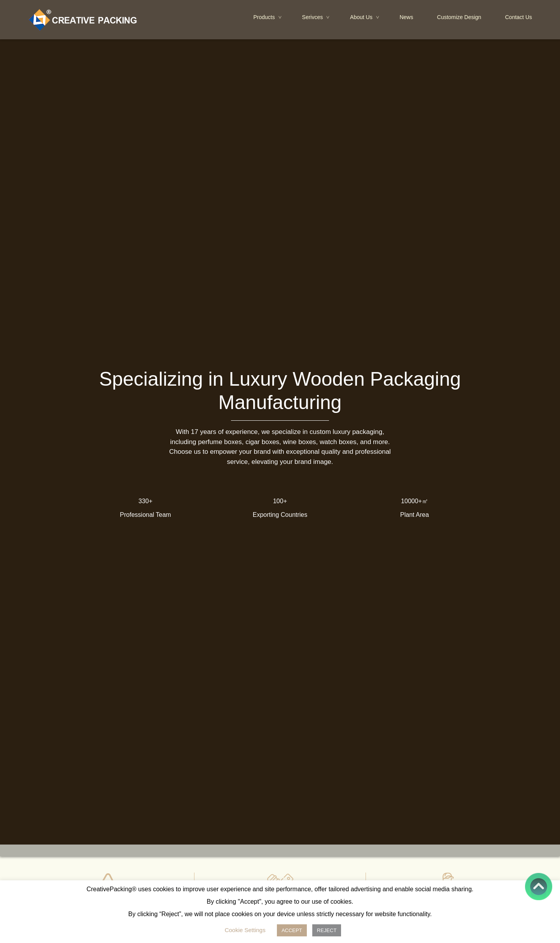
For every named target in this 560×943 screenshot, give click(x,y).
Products (268, 18)
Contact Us (519, 17)
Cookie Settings (245, 930)
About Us (365, 18)
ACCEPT (292, 930)
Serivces (317, 18)
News (406, 17)
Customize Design (459, 17)
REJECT (327, 930)
